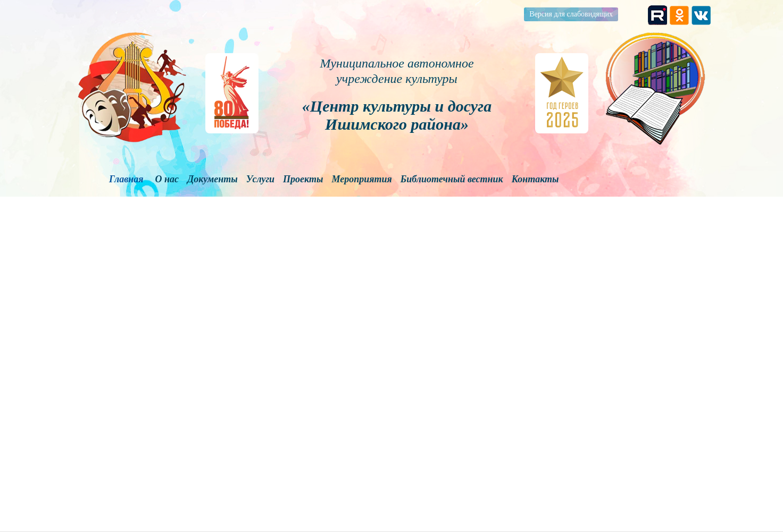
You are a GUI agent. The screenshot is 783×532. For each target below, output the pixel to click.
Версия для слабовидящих (571, 14)
